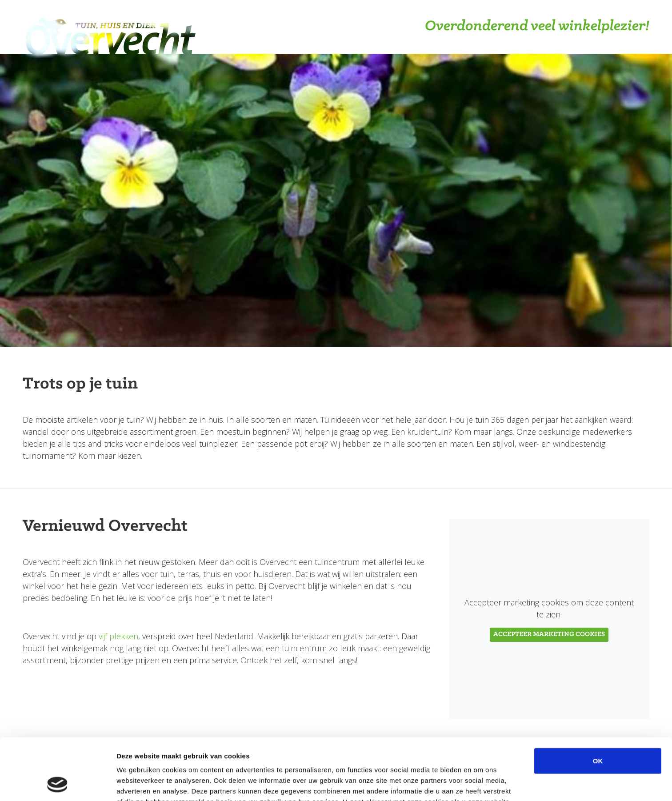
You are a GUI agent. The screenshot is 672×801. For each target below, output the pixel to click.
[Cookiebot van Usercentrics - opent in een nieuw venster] (58, 784)
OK (598, 703)
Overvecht (110, 27)
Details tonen (480, 783)
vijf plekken (118, 636)
